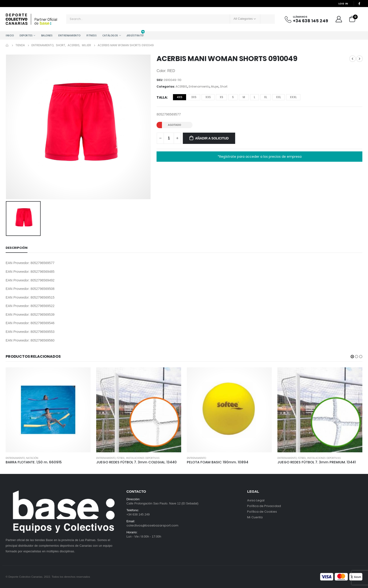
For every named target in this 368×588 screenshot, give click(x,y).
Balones (47, 35)
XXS (208, 97)
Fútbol (121, 458)
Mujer (215, 86)
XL (266, 97)
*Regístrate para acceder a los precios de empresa (260, 157)
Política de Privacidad (264, 506)
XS (221, 97)
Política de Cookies (262, 512)
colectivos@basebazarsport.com (153, 525)
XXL (278, 97)
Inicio (10, 35)
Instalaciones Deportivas (143, 458)
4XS (180, 97)
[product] (48, 410)
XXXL (293, 97)
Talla (162, 97)
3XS (194, 97)
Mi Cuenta (255, 517)
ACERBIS (181, 86)
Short (224, 86)
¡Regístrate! (135, 34)
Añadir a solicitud (212, 138)
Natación (32, 458)
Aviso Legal (256, 500)
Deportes (26, 35)
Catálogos (110, 35)
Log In (343, 4)
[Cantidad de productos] (169, 138)
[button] (352, 357)
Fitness (92, 35)
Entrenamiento (69, 35)
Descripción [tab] (17, 248)
